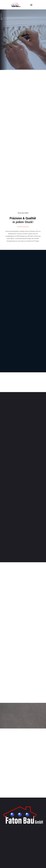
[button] (31, 5)
